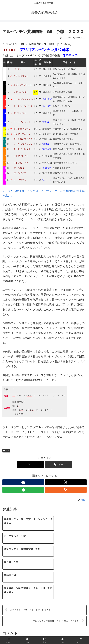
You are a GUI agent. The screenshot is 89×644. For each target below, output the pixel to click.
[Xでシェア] (31, 465)
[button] (59, 465)
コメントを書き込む (45, 605)
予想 (6, 450)
